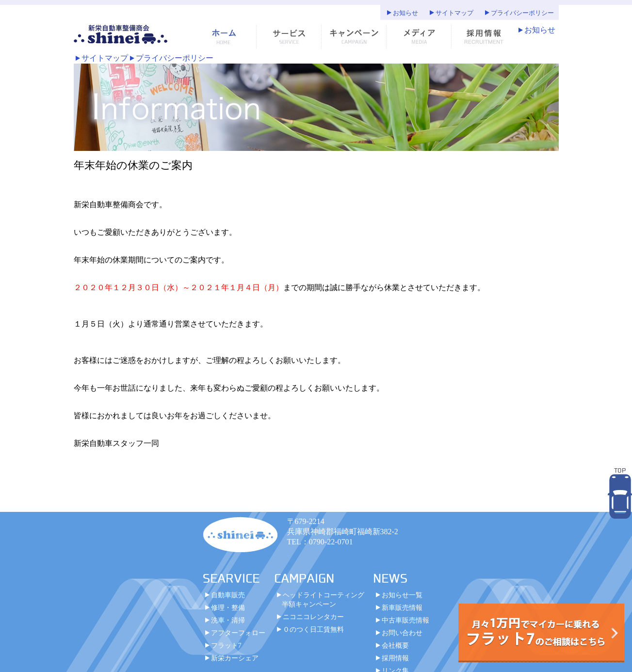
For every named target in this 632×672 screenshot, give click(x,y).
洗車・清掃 (228, 620)
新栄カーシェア (235, 658)
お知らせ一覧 (402, 595)
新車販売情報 (402, 607)
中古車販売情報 (405, 620)
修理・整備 (228, 607)
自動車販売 (228, 595)
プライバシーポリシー (522, 13)
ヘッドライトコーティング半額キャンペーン (323, 599)
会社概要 (395, 645)
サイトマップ (454, 13)
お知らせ (405, 13)
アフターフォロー (238, 633)
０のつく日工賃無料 (313, 629)
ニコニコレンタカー (313, 617)
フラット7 (226, 645)
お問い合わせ (402, 633)
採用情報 (395, 658)
